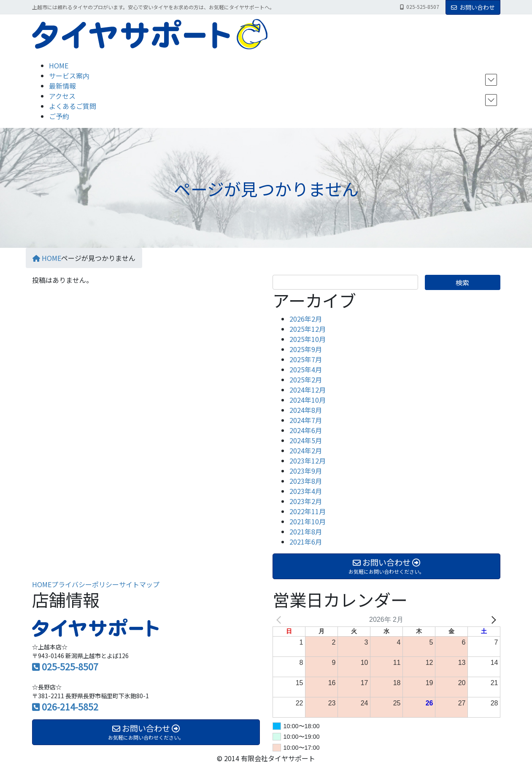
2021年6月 (306, 542)
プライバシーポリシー (85, 584)
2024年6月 (306, 430)
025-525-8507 (70, 667)
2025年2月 (306, 380)
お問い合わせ (473, 7)
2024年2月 (306, 450)
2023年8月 (306, 481)
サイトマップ (139, 584)
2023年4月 (306, 491)
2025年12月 (308, 329)
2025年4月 (306, 369)
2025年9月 (306, 349)
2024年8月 (306, 410)
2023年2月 (306, 501)
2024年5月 (306, 440)
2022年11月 (308, 511)
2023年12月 (308, 461)
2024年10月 (308, 400)
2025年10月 (308, 339)
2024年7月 (306, 420)
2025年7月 (306, 359)
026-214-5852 (70, 707)
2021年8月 (306, 531)
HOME (42, 584)
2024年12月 (308, 390)
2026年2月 (306, 319)
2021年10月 (308, 521)
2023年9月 (306, 471)
